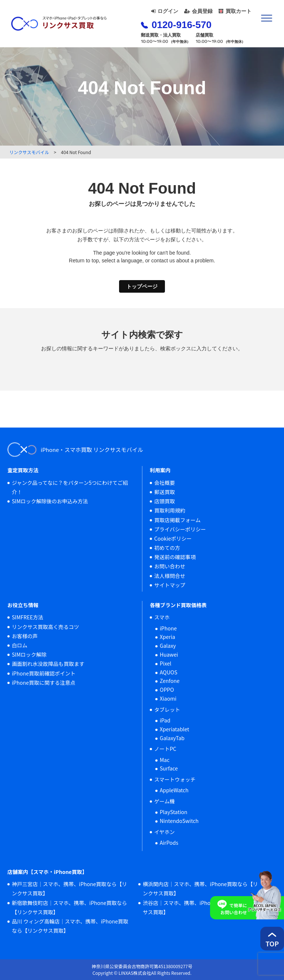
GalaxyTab (172, 738)
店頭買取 (165, 501)
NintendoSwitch (179, 821)
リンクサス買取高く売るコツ (45, 627)
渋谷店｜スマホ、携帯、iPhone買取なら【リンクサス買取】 (200, 907)
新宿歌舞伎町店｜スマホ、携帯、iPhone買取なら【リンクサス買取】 (70, 907)
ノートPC (165, 749)
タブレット (167, 710)
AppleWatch (174, 790)
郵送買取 (165, 492)
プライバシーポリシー (180, 529)
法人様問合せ (170, 576)
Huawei (169, 654)
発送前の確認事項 (175, 557)
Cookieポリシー (173, 538)
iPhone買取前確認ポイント (44, 673)
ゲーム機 (165, 801)
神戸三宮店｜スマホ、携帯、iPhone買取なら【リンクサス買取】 (70, 889)
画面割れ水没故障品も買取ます (48, 664)
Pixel (165, 663)
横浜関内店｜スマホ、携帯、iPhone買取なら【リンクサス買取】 (200, 889)
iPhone (168, 628)
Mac (165, 760)
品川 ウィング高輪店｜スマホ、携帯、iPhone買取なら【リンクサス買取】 (70, 926)
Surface (169, 768)
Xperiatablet (175, 729)
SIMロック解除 (29, 654)
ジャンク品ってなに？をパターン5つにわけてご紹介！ (70, 487)
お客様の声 (25, 636)
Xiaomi (168, 698)
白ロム (20, 645)
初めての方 (167, 548)
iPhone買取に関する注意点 (44, 683)
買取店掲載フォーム (177, 520)
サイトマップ (170, 585)
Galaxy (168, 646)
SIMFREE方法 (28, 617)
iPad (165, 720)
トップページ (142, 286)
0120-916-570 (176, 25)
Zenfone (170, 681)
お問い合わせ (170, 566)
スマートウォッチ (175, 779)
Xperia (168, 637)
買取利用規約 (170, 510)
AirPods (169, 843)
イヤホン (165, 832)
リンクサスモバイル (29, 152)
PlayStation (174, 812)
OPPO (167, 690)
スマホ (162, 617)
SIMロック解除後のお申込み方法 (50, 501)
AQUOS (169, 672)
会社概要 (165, 483)
